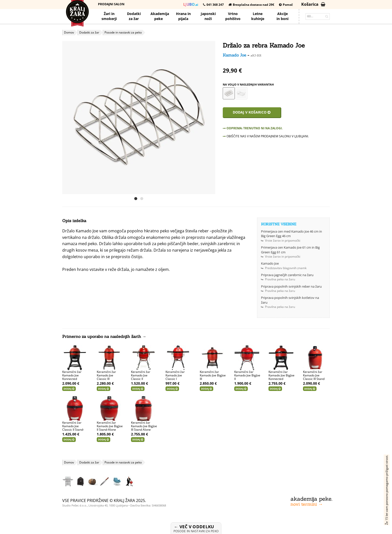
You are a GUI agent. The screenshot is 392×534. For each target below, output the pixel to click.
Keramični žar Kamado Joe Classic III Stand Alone (314, 377)
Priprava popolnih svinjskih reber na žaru (291, 286)
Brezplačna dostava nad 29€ (251, 5)
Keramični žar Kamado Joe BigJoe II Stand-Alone (110, 426)
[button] (211, 118)
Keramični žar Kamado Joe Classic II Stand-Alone (73, 428)
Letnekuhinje (258, 16)
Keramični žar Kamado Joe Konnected (72, 375)
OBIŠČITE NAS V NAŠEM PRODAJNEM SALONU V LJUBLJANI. (266, 136)
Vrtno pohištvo (233, 16)
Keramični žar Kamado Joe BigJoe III (213, 375)
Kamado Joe (234, 55)
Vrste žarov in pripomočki (283, 240)
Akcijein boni (282, 16)
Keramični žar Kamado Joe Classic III (106, 375)
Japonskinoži (208, 16)
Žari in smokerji (109, 16)
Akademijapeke (160, 16)
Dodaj (69, 389)
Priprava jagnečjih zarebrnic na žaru (287, 275)
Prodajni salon (111, 4)
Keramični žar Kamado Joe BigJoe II (247, 375)
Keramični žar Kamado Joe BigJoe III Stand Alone (144, 426)
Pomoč (286, 5)
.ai (191, 4)
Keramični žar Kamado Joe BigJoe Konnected (281, 375)
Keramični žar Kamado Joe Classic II (141, 375)
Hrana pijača (183, 16)
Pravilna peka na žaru (280, 279)
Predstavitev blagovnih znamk (286, 268)
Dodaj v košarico (252, 112)
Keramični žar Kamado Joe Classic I (175, 375)
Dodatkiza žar (134, 16)
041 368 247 (213, 5)
